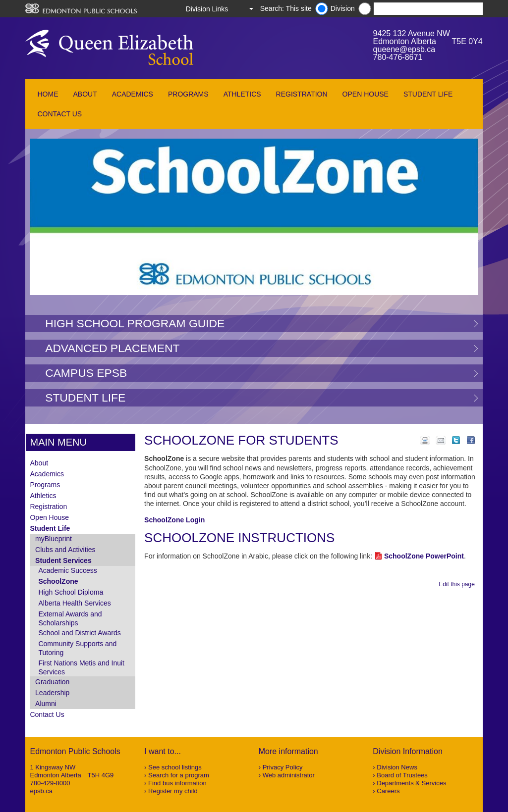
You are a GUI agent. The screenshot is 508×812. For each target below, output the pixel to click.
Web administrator (289, 775)
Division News (397, 767)
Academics (133, 94)
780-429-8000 (50, 783)
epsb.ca (41, 791)
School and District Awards (79, 633)
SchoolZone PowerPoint (424, 556)
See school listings (175, 767)
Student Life (428, 94)
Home (48, 94)
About (85, 94)
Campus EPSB (86, 373)
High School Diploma (71, 592)
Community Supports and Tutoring (77, 648)
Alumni (46, 704)
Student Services (63, 560)
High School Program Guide (135, 323)
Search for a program (179, 775)
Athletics (242, 94)
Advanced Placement (112, 348)
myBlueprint (54, 539)
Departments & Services (411, 783)
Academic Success (67, 570)
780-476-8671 (398, 57)
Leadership (52, 693)
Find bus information (177, 783)
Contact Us (59, 114)
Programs (188, 94)
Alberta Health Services (74, 603)
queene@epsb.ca (404, 49)
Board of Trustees (402, 775)
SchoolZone (58, 581)
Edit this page (458, 584)
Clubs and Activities (65, 550)
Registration (302, 94)
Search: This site (286, 8)
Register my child (173, 791)
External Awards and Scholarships (70, 618)
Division (343, 8)
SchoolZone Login (174, 520)
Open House (366, 94)
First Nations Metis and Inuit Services (81, 667)
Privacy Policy (283, 767)
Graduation (52, 682)
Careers (388, 791)
